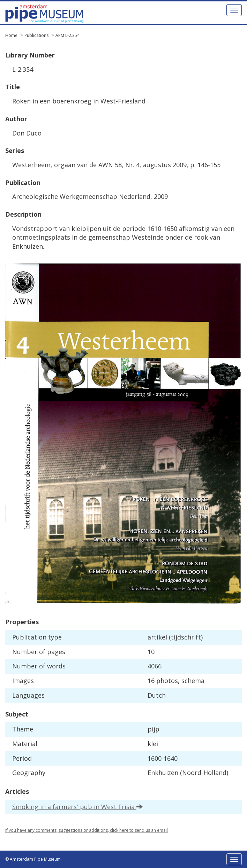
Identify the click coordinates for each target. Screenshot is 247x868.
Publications (36, 35)
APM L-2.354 (68, 35)
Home (11, 35)
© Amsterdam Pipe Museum (33, 859)
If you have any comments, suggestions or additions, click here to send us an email (87, 830)
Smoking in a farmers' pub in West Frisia (77, 807)
